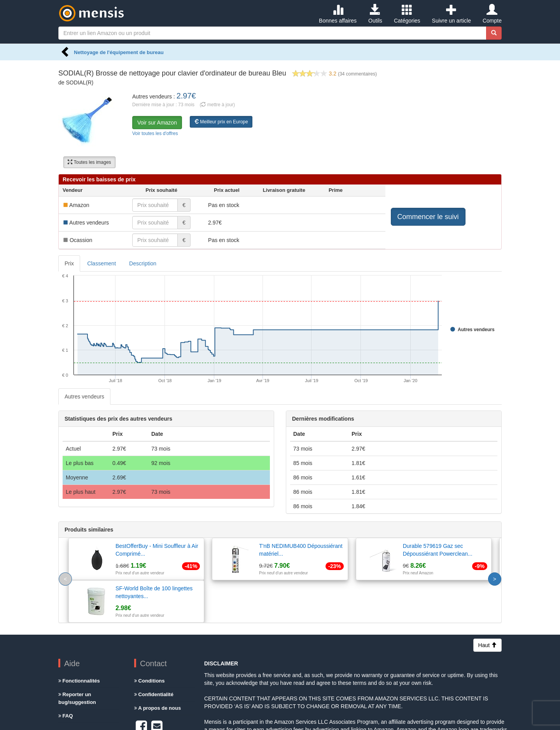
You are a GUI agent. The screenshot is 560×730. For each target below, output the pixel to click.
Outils (375, 14)
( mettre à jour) (217, 105)
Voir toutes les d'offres (155, 133)
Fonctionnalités (79, 638)
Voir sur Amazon (157, 123)
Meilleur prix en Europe (221, 122)
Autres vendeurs (84, 397)
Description (143, 263)
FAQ (66, 673)
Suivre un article (451, 14)
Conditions (150, 638)
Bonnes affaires (338, 14)
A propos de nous (157, 666)
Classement (101, 263)
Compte (492, 14)
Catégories (407, 14)
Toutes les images (89, 162)
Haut (487, 603)
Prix (69, 263)
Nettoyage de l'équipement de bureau (119, 52)
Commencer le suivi (428, 217)
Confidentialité (154, 652)
